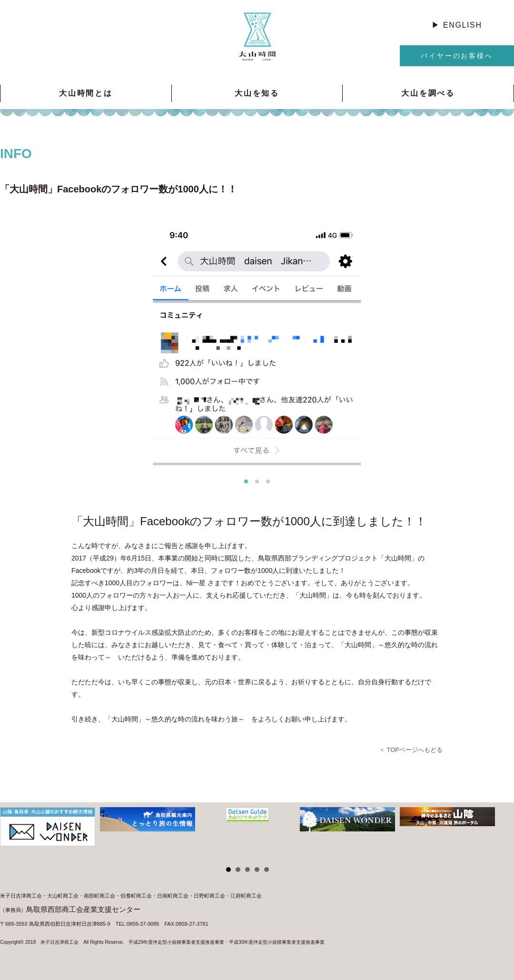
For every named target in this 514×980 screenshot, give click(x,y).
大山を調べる (428, 93)
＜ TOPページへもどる (411, 750)
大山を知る (257, 93)
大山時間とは (86, 93)
